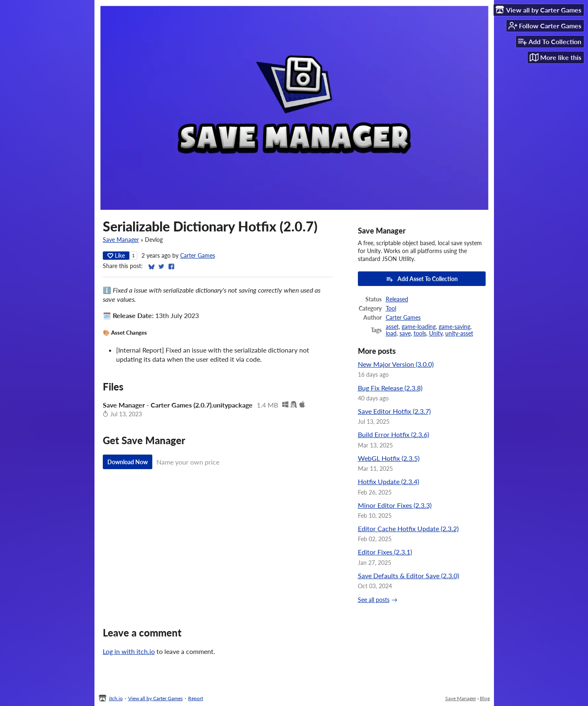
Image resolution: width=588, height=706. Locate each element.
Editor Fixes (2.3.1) (385, 552)
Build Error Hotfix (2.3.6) (393, 434)
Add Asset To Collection (422, 279)
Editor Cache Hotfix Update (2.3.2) (408, 528)
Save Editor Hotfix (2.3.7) (394, 411)
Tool (391, 308)
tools (420, 333)
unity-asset (459, 333)
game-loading (419, 327)
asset (392, 327)
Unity (436, 333)
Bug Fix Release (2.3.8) (390, 388)
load (391, 333)
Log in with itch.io (129, 651)
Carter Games (198, 256)
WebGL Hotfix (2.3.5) (389, 458)
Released (397, 299)
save (405, 333)
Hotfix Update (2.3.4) (388, 481)
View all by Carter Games (155, 698)
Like (116, 255)
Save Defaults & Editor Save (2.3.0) (408, 575)
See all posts (374, 600)
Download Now (128, 462)
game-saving (454, 327)
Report (196, 698)
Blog (485, 698)
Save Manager (121, 240)
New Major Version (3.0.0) (396, 364)
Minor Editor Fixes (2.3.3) (395, 505)
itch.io (116, 698)
